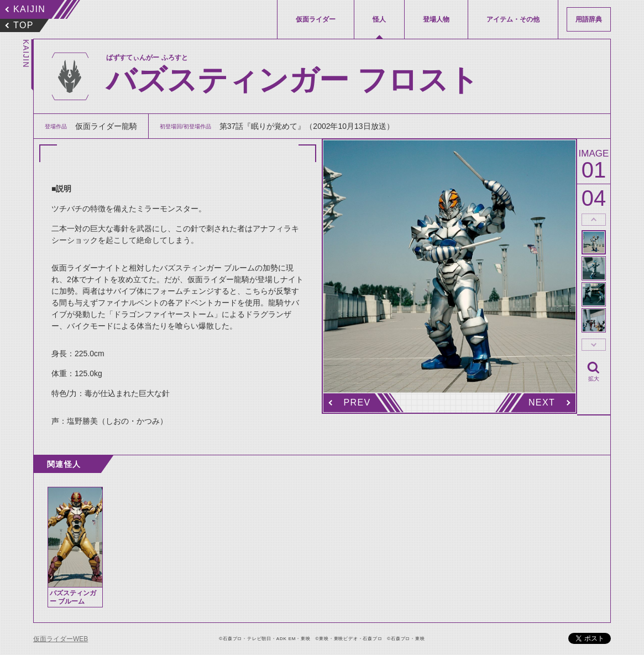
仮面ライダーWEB (61, 639)
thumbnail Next (594, 345)
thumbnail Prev (594, 220)
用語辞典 (589, 19)
